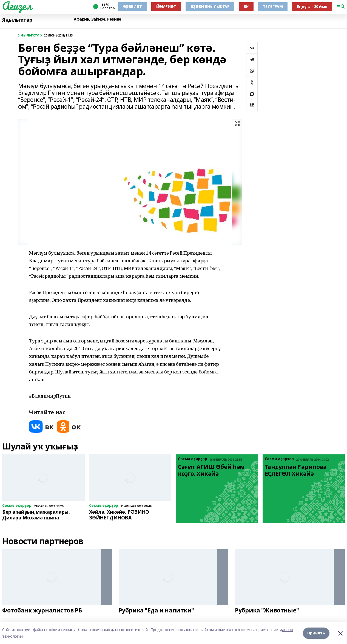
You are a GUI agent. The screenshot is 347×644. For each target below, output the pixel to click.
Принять (316, 633)
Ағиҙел (17, 6)
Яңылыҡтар (17, 20)
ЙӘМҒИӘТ (166, 6)
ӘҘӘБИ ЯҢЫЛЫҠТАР (210, 6)
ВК (246, 6)
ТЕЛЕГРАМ (273, 6)
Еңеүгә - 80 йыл (312, 6)
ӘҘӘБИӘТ (133, 6)
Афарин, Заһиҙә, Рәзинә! (98, 19)
